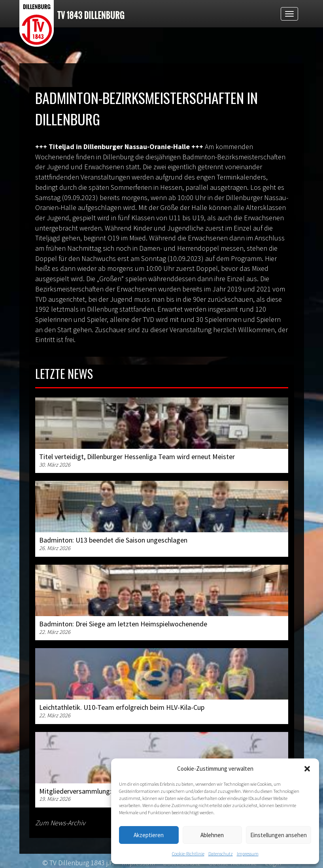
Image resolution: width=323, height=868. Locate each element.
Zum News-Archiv (60, 823)
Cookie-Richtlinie (188, 854)
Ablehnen (212, 835)
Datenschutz (221, 854)
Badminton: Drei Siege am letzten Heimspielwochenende (123, 624)
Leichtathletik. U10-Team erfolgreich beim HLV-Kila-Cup (122, 707)
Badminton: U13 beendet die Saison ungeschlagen (113, 540)
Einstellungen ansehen (279, 835)
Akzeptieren (149, 835)
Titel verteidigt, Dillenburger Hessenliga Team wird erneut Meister (137, 457)
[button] (307, 769)
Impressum (248, 854)
